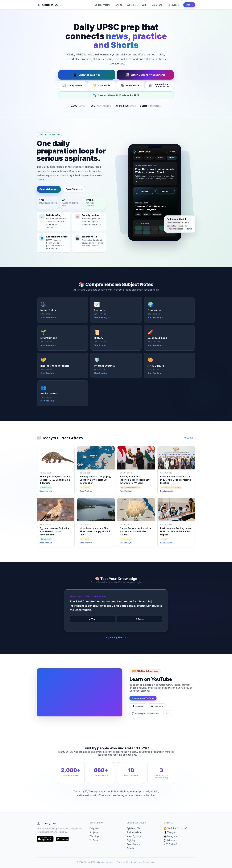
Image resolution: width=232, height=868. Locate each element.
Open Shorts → (74, 194)
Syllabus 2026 (134, 828)
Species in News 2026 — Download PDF (116, 95)
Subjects (132, 5)
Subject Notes (131, 86)
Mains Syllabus (134, 836)
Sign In (189, 5)
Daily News (95, 828)
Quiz (144, 5)
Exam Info (158, 5)
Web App (94, 836)
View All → (190, 443)
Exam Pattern (133, 844)
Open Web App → (49, 194)
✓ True (92, 624)
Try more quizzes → (116, 643)
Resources (174, 5)
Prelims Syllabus (135, 832)
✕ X (168, 719)
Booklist (131, 848)
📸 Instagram (157, 711)
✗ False (140, 624)
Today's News (72, 86)
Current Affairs (103, 5)
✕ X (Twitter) (171, 844)
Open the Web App (87, 75)
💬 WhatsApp (146, 719)
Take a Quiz (101, 86)
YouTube (94, 840)
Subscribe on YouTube (143, 703)
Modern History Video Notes (159, 85)
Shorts (119, 5)
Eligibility (131, 840)
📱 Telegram (138, 711)
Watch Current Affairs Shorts (145, 75)
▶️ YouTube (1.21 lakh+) (176, 828)
